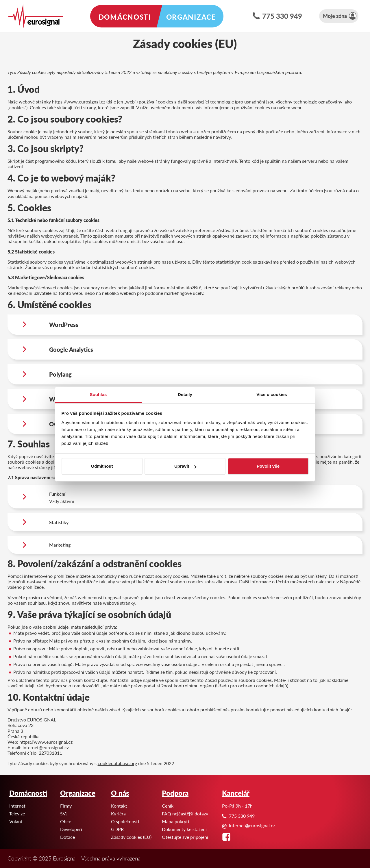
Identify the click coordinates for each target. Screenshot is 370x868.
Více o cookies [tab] (272, 394)
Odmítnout (102, 466)
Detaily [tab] (185, 394)
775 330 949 (282, 16)
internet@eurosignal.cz (252, 825)
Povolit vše (268, 466)
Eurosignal (0, 0)
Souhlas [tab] (98, 394)
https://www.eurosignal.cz (79, 102)
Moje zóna (335, 16)
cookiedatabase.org (117, 763)
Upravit (185, 466)
